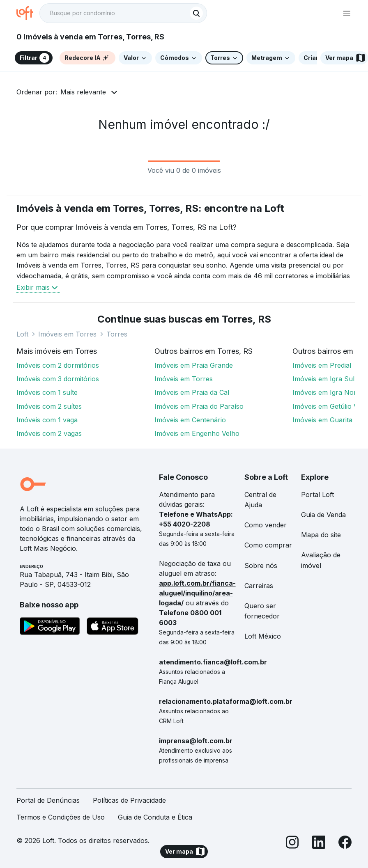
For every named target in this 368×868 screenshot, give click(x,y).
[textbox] (123, 13)
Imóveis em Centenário (190, 420)
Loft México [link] (263, 636)
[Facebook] (345, 844)
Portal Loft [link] (317, 495)
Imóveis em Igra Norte (327, 392)
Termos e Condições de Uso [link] (61, 817)
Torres (117, 334)
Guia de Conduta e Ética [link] (155, 817)
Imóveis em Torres (67, 334)
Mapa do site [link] (321, 535)
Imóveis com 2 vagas (49, 433)
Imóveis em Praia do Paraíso (199, 406)
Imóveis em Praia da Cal (192, 392)
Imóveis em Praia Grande (194, 365)
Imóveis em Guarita (322, 420)
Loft (22, 334)
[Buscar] (196, 13)
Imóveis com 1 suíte (47, 392)
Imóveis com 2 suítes (49, 406)
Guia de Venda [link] (323, 515)
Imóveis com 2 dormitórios (58, 365)
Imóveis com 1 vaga (47, 420)
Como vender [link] (266, 525)
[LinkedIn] (319, 844)
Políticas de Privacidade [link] (129, 800)
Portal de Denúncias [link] (48, 800)
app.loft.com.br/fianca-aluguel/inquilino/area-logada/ (197, 593)
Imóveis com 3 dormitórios (58, 379)
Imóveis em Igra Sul (323, 379)
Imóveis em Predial (322, 365)
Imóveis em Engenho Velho (197, 433)
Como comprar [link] (268, 545)
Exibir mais (38, 287)
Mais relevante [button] (83, 92)
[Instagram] (292, 844)
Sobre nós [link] (261, 566)
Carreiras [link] (259, 586)
